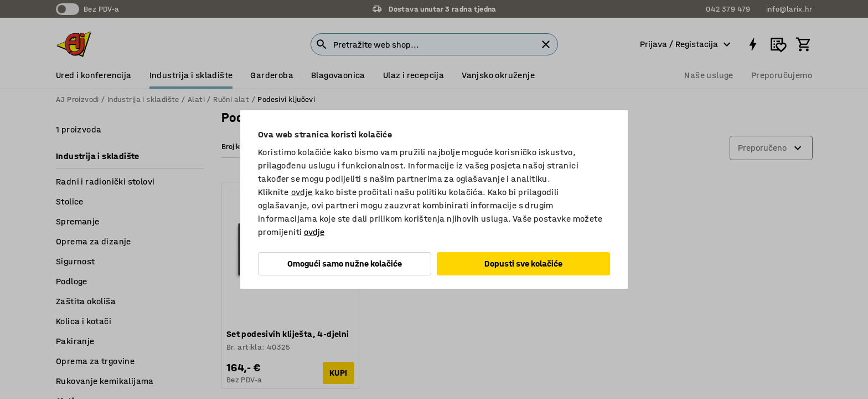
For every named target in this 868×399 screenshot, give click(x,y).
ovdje (302, 192)
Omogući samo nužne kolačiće (345, 264)
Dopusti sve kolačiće (523, 264)
